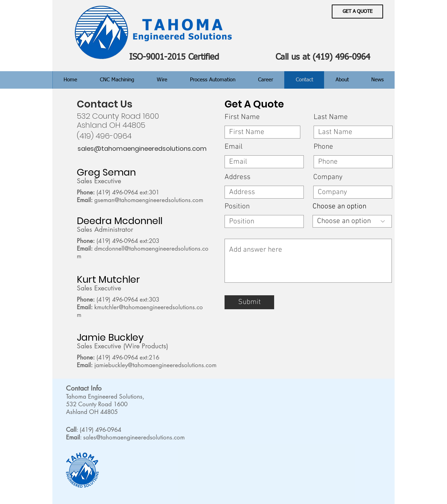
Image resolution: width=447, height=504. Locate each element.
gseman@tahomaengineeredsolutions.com (149, 200)
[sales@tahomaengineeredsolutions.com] (142, 149)
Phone (323, 147)
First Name (242, 117)
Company (328, 177)
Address (237, 177)
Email (234, 147)
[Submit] (249, 302)
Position (237, 206)
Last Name (331, 117)
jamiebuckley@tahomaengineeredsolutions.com (155, 365)
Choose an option (339, 206)
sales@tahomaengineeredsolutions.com (134, 437)
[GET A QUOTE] (357, 12)
